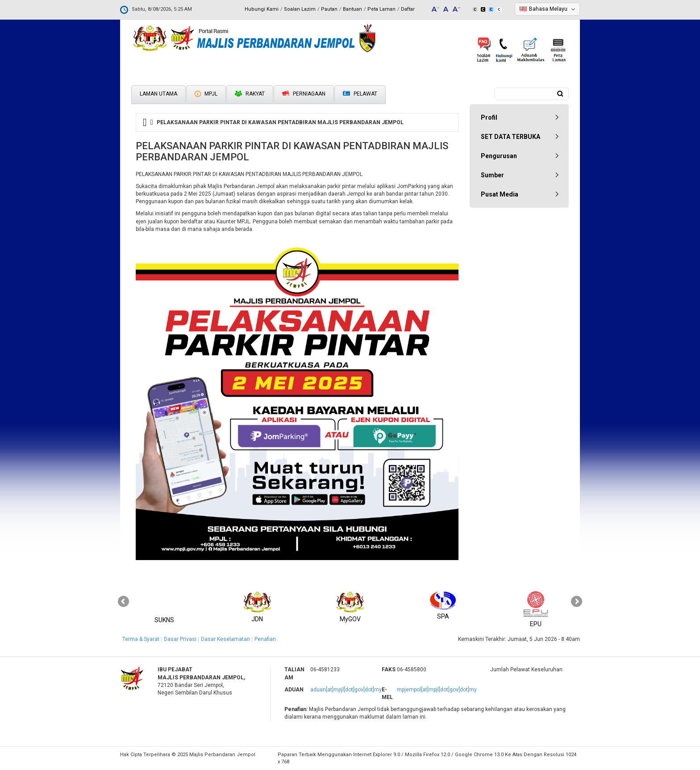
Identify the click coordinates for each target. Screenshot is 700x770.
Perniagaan (304, 94)
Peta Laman (381, 9)
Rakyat (250, 94)
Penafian (265, 639)
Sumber (492, 175)
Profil (489, 117)
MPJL (206, 94)
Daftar (408, 9)
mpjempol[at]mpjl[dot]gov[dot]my (437, 690)
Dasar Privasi (180, 639)
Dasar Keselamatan (225, 639)
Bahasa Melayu (548, 9)
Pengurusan (499, 156)
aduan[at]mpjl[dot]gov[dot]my (346, 690)
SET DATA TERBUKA (510, 137)
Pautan (329, 9)
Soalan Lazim (300, 9)
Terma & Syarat (141, 639)
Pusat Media (500, 194)
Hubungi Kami (262, 9)
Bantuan (352, 9)
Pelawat (360, 94)
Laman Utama (158, 94)
